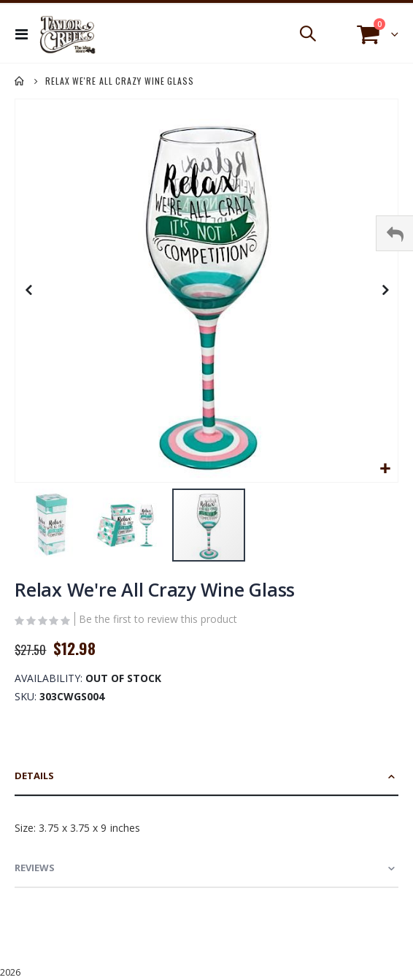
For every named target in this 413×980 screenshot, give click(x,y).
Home (20, 81)
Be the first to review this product (158, 619)
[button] (385, 469)
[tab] (206, 777)
